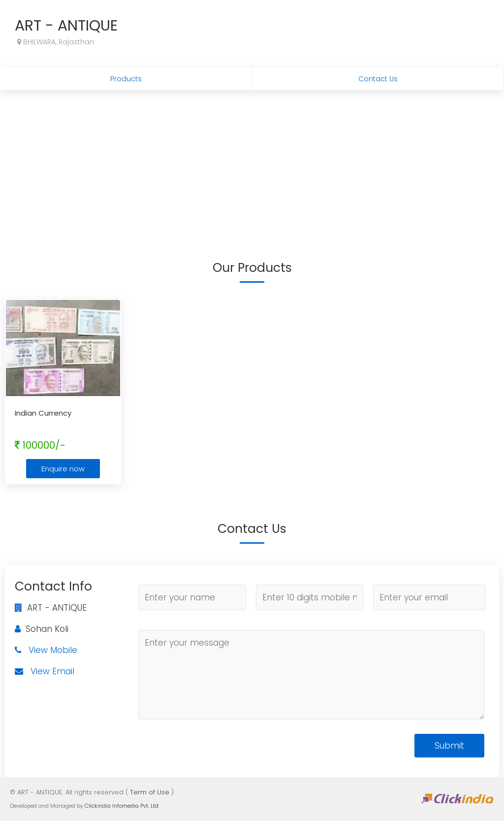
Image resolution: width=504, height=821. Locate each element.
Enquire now (63, 469)
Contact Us (378, 79)
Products (126, 79)
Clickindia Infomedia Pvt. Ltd (122, 806)
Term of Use (150, 792)
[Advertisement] (252, 164)
